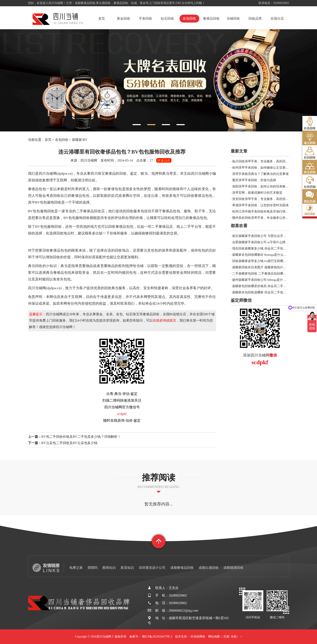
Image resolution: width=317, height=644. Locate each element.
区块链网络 (198, 637)
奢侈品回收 (211, 18)
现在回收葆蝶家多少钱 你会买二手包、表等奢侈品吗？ (270, 248)
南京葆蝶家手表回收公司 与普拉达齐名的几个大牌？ (269, 236)
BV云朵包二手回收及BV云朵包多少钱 (69, 443)
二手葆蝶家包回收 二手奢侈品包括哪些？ (261, 274)
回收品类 (255, 18)
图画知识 (109, 568)
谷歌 (234, 637)
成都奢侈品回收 (182, 568)
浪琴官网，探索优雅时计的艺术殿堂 (257, 193)
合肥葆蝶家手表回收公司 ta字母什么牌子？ (262, 242)
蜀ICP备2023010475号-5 (157, 637)
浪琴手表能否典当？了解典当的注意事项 (260, 174)
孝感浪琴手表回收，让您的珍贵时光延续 (260, 205)
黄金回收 (123, 18)
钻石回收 (167, 18)
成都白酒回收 (209, 568)
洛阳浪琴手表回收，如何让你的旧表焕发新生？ (265, 186)
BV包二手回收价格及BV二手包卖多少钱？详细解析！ (81, 437)
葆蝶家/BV (80, 140)
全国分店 (277, 18)
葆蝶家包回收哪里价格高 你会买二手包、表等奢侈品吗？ (272, 286)
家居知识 (127, 568)
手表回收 (145, 18)
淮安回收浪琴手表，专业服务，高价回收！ (262, 199)
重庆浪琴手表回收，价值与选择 (254, 180)
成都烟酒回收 (233, 568)
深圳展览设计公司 (152, 568)
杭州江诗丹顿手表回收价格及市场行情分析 (262, 211)
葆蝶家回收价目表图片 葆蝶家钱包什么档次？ (264, 267)
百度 (226, 637)
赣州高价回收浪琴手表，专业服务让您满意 (262, 218)
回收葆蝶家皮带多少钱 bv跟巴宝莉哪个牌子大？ (265, 261)
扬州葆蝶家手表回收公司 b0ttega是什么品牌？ (264, 280)
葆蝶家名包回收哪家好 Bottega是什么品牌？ (262, 255)
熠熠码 (93, 568)
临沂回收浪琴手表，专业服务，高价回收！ (262, 161)
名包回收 (189, 18)
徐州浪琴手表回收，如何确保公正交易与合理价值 (267, 168)
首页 (102, 18)
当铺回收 (233, 18)
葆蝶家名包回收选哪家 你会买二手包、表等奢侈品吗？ (270, 292)
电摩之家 (76, 568)
